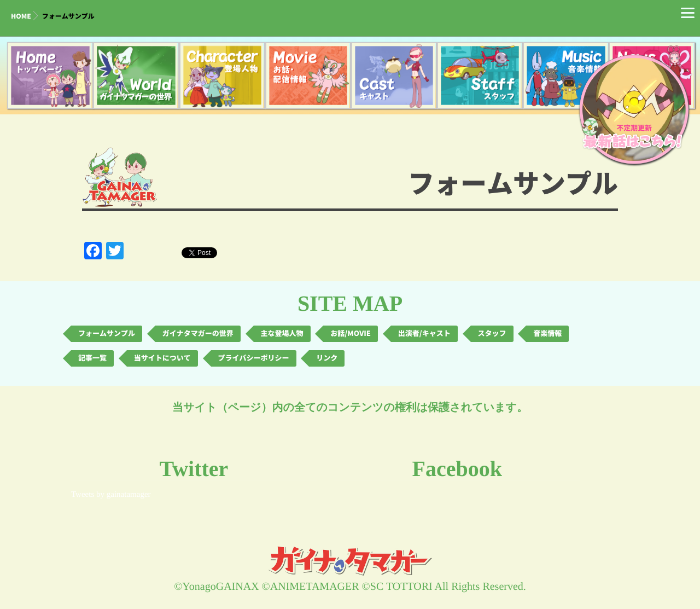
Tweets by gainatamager (111, 495)
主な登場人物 (282, 333)
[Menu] (688, 12)
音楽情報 (547, 333)
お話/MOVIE (351, 333)
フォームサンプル (107, 333)
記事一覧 (92, 358)
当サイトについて (162, 358)
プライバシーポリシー (254, 358)
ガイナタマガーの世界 (198, 333)
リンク (327, 358)
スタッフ (492, 333)
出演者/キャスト (424, 333)
